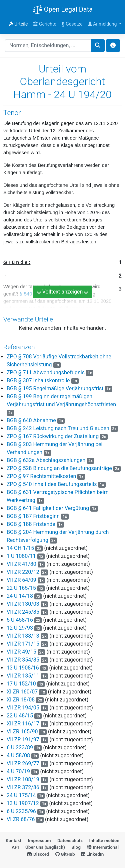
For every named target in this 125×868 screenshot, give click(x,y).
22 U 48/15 (20, 716)
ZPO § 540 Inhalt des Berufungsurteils (52, 484)
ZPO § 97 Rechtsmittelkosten (41, 476)
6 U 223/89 (20, 747)
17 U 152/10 (21, 684)
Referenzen (19, 347)
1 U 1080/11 (21, 556)
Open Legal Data (62, 10)
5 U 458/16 (20, 620)
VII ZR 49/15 (21, 652)
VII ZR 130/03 (23, 604)
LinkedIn (92, 854)
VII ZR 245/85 (23, 612)
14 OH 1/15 (20, 548)
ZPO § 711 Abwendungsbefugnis (46, 372)
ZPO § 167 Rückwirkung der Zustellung (53, 436)
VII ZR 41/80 (21, 564)
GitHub (65, 854)
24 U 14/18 (20, 596)
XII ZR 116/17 (23, 724)
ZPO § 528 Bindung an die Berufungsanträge (59, 468)
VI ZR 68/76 (21, 819)
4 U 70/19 (18, 771)
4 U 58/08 (18, 755)
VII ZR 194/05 (23, 708)
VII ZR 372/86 (23, 787)
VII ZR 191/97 (23, 740)
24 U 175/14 (21, 795)
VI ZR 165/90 (22, 732)
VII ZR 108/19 (23, 779)
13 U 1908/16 (23, 668)
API (15, 847)
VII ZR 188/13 (23, 636)
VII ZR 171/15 (23, 644)
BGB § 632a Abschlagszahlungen (46, 460)
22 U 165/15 (21, 588)
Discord (38, 854)
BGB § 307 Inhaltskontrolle (38, 380)
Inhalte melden (104, 840)
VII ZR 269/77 (23, 763)
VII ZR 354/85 (23, 660)
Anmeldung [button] (103, 24)
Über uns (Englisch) (45, 847)
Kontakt (13, 840)
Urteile (18, 24)
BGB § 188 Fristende (31, 524)
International (103, 847)
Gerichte (45, 24)
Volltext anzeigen (63, 292)
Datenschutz (70, 840)
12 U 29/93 (20, 628)
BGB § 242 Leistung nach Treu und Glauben (58, 428)
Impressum (39, 840)
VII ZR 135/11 (23, 676)
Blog (76, 847)
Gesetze (72, 24)
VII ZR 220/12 (23, 572)
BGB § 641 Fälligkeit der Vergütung (48, 508)
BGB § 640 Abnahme (31, 420)
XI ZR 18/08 (21, 700)
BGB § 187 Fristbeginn (33, 516)
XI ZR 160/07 (22, 692)
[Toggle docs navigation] (113, 46)
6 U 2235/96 (21, 811)
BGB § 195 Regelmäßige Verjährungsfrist (55, 388)
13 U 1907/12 (23, 803)
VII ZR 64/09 (21, 580)
